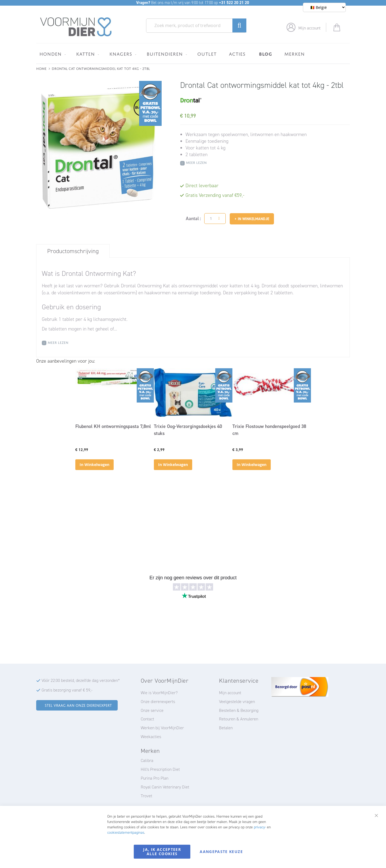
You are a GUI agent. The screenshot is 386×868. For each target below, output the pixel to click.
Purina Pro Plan (155, 778)
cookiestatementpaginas (126, 833)
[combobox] (196, 26)
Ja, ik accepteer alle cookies (162, 852)
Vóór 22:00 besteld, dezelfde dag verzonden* (81, 680)
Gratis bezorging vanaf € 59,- (67, 690)
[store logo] (76, 27)
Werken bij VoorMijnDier (162, 728)
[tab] (73, 251)
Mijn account (309, 28)
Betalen (226, 728)
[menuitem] (52, 54)
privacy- (260, 827)
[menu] (193, 53)
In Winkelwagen (94, 465)
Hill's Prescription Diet (160, 769)
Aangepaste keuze (221, 852)
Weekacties (151, 737)
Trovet (146, 796)
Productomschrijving (73, 251)
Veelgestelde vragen (237, 702)
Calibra (147, 760)
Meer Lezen (196, 162)
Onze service (152, 710)
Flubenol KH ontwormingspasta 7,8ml (113, 426)
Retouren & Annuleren (239, 719)
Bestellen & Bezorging (239, 710)
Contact (147, 719)
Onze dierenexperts (158, 702)
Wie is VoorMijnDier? (159, 693)
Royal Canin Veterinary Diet (165, 787)
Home (41, 68)
